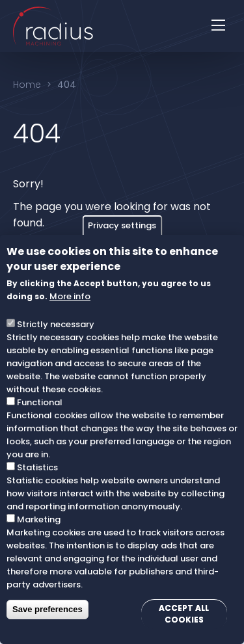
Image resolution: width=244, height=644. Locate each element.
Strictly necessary (56, 324)
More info (70, 296)
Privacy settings (122, 225)
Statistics (37, 467)
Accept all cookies (184, 614)
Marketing (39, 519)
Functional (40, 402)
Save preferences (47, 609)
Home (27, 85)
